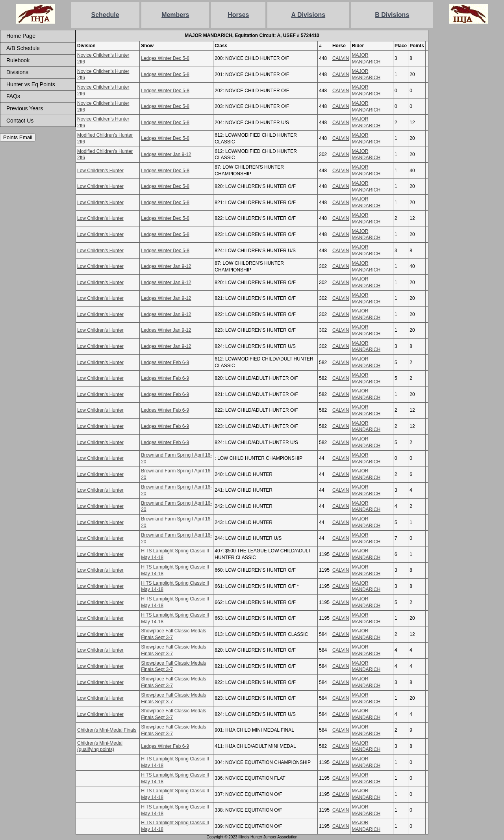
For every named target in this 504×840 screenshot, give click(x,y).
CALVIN (341, 58)
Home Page (21, 36)
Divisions (17, 72)
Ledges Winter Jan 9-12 (166, 154)
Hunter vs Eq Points (31, 84)
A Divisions (309, 15)
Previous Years (25, 108)
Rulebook (18, 60)
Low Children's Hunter (100, 171)
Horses (238, 15)
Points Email (18, 137)
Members (175, 15)
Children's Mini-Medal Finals (107, 730)
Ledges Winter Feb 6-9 (165, 362)
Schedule (105, 15)
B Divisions (392, 15)
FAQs (13, 96)
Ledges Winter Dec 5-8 (165, 58)
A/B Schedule (23, 48)
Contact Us (20, 121)
